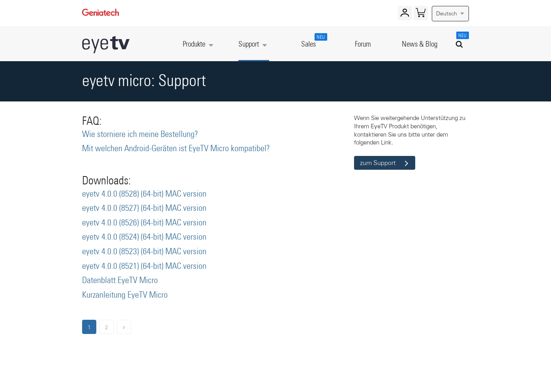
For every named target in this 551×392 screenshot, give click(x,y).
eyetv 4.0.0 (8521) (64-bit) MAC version (144, 266)
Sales (313, 41)
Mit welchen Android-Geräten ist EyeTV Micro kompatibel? (176, 149)
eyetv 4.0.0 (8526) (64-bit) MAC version (144, 223)
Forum (363, 44)
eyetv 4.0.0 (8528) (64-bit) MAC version (144, 194)
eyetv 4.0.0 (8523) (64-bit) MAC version (144, 252)
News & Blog (420, 44)
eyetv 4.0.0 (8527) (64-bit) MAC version (144, 208)
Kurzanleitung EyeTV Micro (125, 295)
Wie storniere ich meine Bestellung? (140, 135)
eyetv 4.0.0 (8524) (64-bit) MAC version (144, 237)
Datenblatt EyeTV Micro (120, 281)
